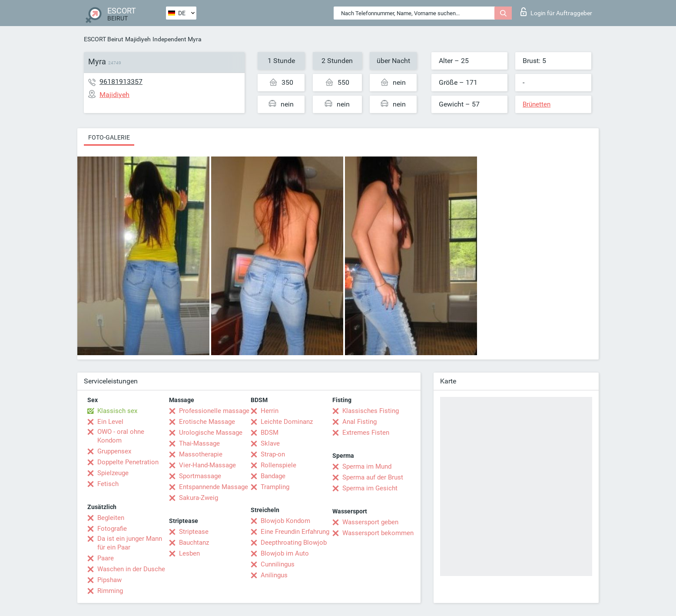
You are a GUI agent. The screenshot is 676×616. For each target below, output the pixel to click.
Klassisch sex (117, 411)
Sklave (270, 443)
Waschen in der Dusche (131, 569)
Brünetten (537, 104)
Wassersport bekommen (378, 533)
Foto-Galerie (109, 137)
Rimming (110, 591)
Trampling (275, 487)
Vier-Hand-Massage (207, 465)
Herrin (270, 411)
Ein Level (110, 422)
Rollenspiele (278, 465)
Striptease (194, 532)
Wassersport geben (370, 522)
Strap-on (273, 454)
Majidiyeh (138, 39)
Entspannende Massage (214, 487)
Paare (106, 558)
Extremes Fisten (366, 433)
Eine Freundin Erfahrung (295, 532)
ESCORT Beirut (104, 39)
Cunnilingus (278, 564)
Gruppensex (114, 451)
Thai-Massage (199, 443)
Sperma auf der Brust (373, 477)
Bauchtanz (194, 543)
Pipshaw (109, 580)
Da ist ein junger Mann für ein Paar (130, 543)
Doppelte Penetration (128, 462)
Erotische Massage (207, 422)
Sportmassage (200, 476)
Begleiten (111, 518)
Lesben (189, 553)
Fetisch (108, 484)
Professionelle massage (214, 411)
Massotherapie (201, 454)
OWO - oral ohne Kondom (121, 436)
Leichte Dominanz (287, 422)
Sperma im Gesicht (370, 488)
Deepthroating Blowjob (294, 543)
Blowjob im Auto (285, 553)
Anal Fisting (360, 422)
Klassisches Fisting (371, 411)
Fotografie (112, 529)
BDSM (270, 433)
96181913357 (121, 82)
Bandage (273, 476)
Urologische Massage (211, 433)
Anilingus (274, 575)
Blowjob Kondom (285, 521)
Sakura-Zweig (199, 498)
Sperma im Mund (367, 466)
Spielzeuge (113, 473)
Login (556, 12)
